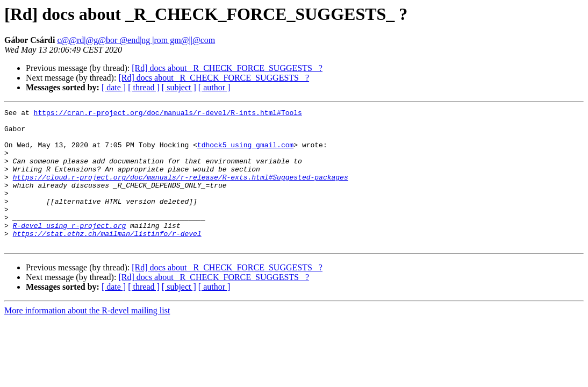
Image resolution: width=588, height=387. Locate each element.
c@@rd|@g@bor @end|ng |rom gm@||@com (136, 40)
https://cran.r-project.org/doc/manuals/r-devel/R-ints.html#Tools (168, 114)
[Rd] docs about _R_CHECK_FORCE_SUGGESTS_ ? (227, 68)
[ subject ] (179, 87)
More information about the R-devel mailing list (87, 338)
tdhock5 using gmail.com (245, 153)
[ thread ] (144, 87)
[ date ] (114, 87)
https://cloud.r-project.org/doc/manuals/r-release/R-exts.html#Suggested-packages (181, 191)
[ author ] (214, 87)
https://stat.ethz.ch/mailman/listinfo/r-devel (107, 259)
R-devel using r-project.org (70, 249)
